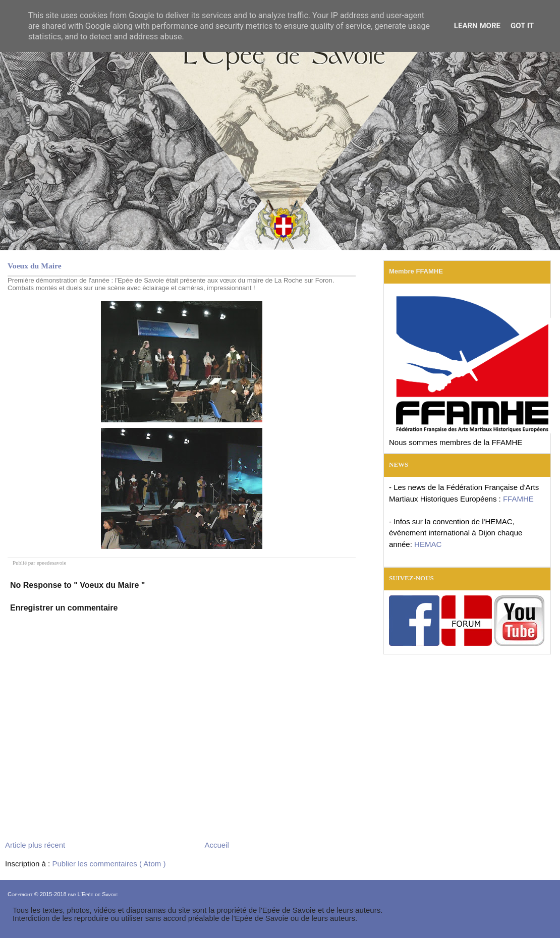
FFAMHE (518, 499)
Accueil (216, 845)
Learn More (477, 26)
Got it (522, 26)
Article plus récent (35, 845)
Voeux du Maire (35, 266)
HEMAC (428, 544)
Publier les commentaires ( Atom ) (109, 864)
